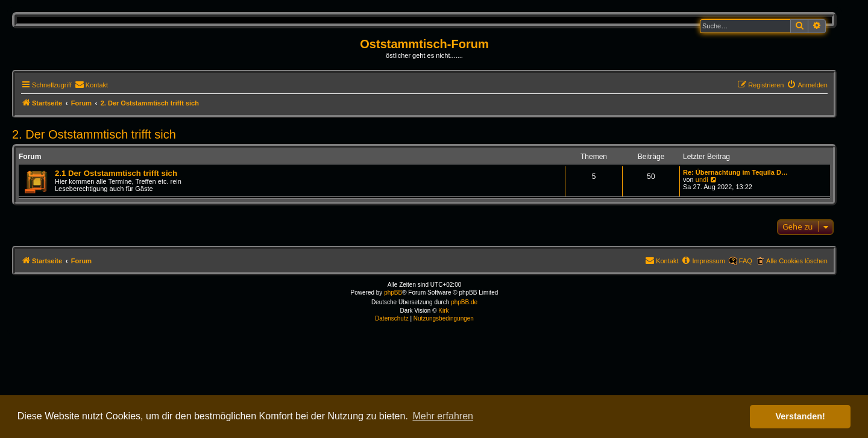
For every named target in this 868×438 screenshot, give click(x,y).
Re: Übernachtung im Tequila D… (735, 172)
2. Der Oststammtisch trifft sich (94, 134)
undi (702, 180)
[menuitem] (91, 85)
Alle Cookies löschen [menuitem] (797, 261)
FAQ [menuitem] (746, 261)
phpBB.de (464, 302)
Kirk (443, 311)
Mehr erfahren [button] (443, 416)
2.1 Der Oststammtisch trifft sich (116, 173)
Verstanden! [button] (800, 416)
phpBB (393, 293)
